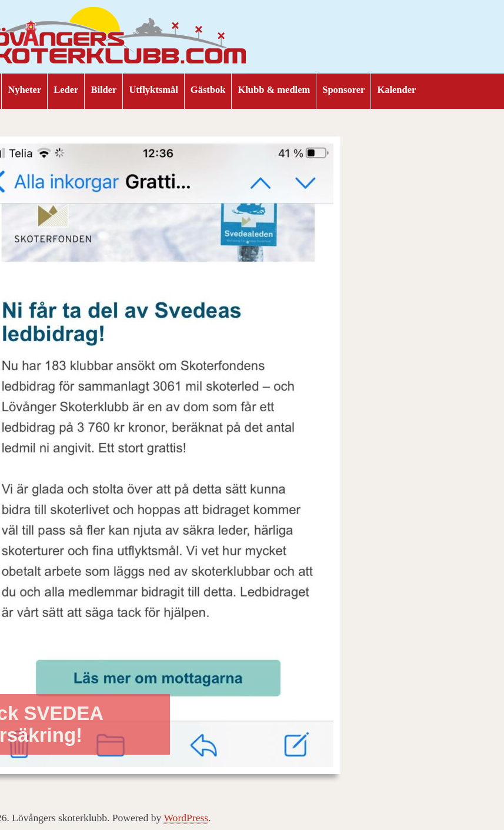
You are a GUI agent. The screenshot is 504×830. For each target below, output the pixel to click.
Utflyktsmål (153, 90)
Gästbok (208, 90)
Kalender (396, 90)
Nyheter (24, 90)
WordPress (186, 818)
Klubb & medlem (274, 90)
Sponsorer (343, 90)
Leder (66, 90)
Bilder (104, 90)
